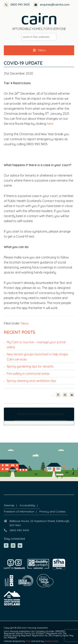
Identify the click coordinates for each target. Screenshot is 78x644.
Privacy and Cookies (52, 511)
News (25, 323)
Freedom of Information (19, 511)
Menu (39, 50)
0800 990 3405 (17, 5)
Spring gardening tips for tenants (30, 366)
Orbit (28, 641)
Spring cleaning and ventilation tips (31, 381)
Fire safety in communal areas (28, 374)
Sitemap (9, 505)
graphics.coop (51, 641)
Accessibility (27, 505)
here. (51, 124)
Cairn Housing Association (39, 19)
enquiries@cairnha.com (51, 5)
